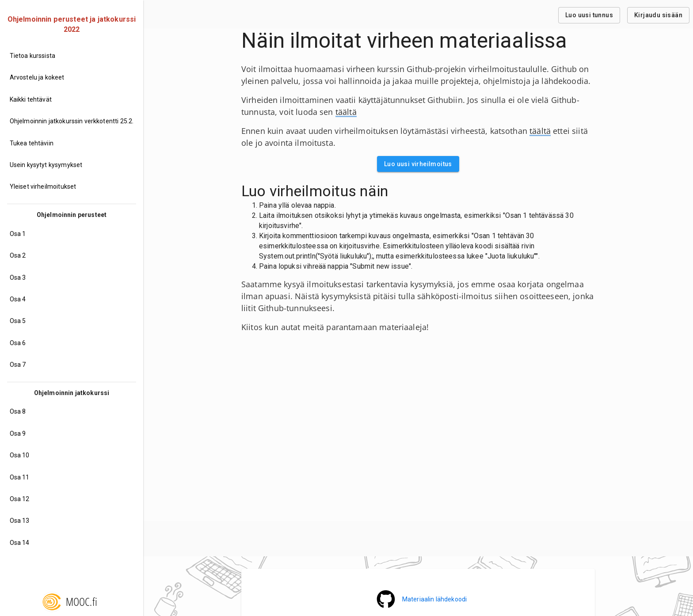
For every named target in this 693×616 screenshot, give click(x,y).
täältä (346, 112)
